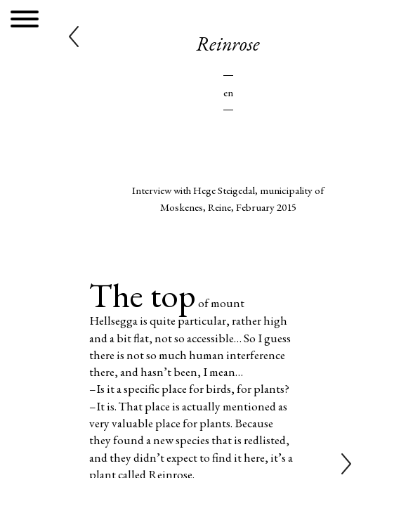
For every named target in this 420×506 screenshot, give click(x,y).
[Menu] (25, 21)
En (228, 93)
